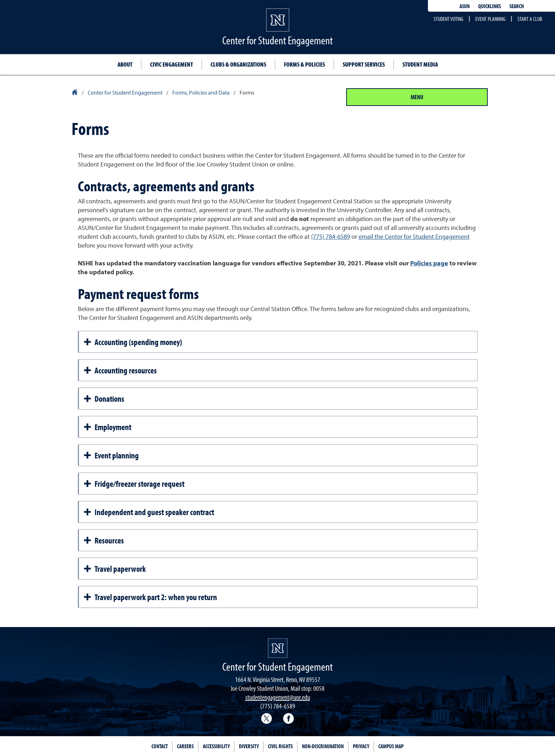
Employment (107, 427)
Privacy (361, 746)
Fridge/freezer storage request (134, 484)
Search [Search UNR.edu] (517, 6)
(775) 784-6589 (331, 236)
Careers (185, 746)
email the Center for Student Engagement (414, 236)
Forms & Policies (304, 64)
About (125, 64)
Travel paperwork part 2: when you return (150, 597)
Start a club (530, 19)
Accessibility (216, 746)
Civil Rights (280, 746)
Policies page (429, 263)
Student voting (448, 19)
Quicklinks (490, 6)
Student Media (420, 64)
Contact (160, 746)
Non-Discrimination (323, 746)
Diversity (249, 746)
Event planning (490, 19)
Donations (104, 399)
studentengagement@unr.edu (278, 697)
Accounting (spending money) (133, 342)
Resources (104, 540)
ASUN (465, 6)
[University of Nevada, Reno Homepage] (278, 648)
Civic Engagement (171, 64)
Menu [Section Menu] (417, 97)
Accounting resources (120, 370)
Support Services (364, 64)
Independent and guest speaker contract (149, 512)
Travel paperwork (115, 569)
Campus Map (391, 746)
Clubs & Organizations (238, 64)
